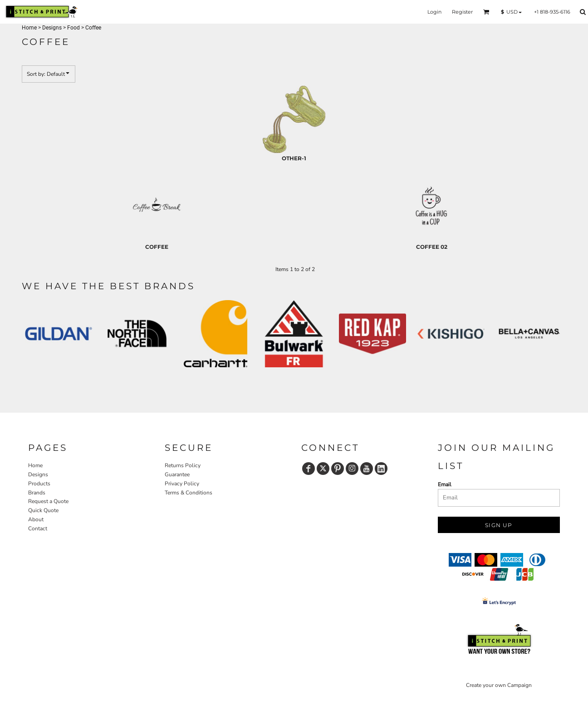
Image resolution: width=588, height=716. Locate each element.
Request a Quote (48, 501)
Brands (37, 493)
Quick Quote (43, 510)
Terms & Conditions (189, 493)
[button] (486, 12)
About (36, 519)
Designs (52, 28)
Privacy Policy (182, 484)
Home (29, 28)
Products (39, 484)
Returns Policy (183, 465)
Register (462, 12)
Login (434, 12)
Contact (38, 528)
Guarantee (177, 474)
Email (445, 484)
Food (73, 28)
